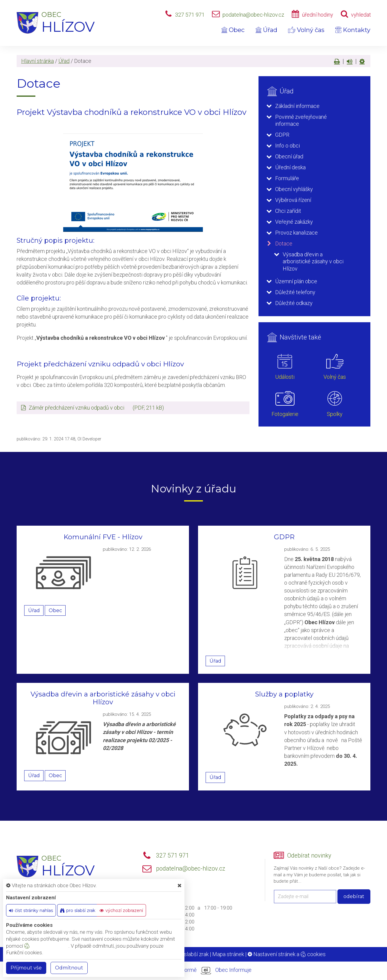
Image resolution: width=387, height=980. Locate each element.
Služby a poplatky (284, 694)
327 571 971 (190, 15)
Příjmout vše (26, 968)
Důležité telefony (295, 292)
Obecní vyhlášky (294, 189)
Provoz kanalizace (296, 233)
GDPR (282, 135)
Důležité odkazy (294, 303)
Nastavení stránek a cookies (287, 954)
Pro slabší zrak (192, 954)
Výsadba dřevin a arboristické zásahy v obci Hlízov (313, 261)
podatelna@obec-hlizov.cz (253, 15)
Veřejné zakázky (294, 222)
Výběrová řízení (293, 200)
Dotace (284, 243)
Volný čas (306, 30)
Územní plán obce (296, 281)
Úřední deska (290, 167)
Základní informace (297, 106)
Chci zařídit (288, 211)
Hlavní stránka (37, 61)
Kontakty (353, 30)
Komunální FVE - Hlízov (103, 537)
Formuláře (287, 178)
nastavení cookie (46, 946)
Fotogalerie (285, 414)
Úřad (266, 30)
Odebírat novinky (309, 856)
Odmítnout (69, 968)
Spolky (335, 414)
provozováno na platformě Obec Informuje (193, 970)
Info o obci (288, 146)
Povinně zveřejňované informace (301, 120)
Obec (233, 30)
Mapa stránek (228, 954)
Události (285, 377)
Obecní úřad (289, 156)
